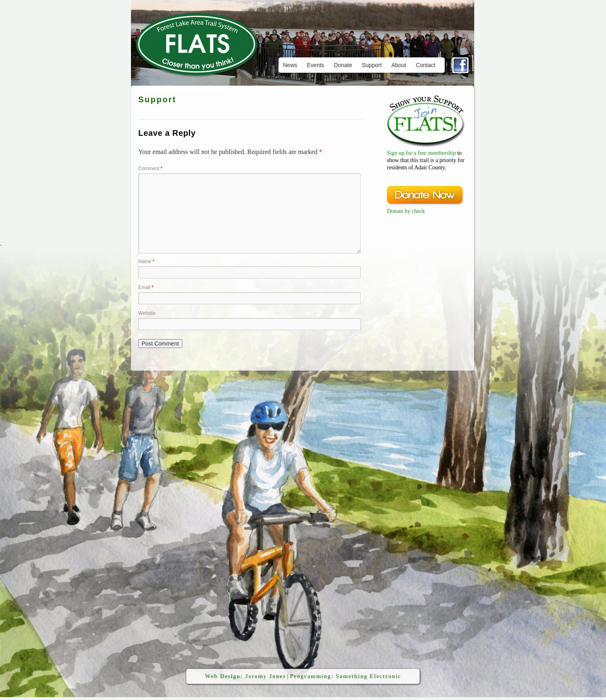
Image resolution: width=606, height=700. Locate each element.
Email (146, 287)
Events (316, 65)
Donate (343, 65)
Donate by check (406, 211)
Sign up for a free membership (421, 153)
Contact (426, 65)
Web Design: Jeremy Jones (245, 676)
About (399, 65)
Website (147, 313)
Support (372, 65)
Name (146, 261)
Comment (150, 169)
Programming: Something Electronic (345, 676)
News (290, 65)
